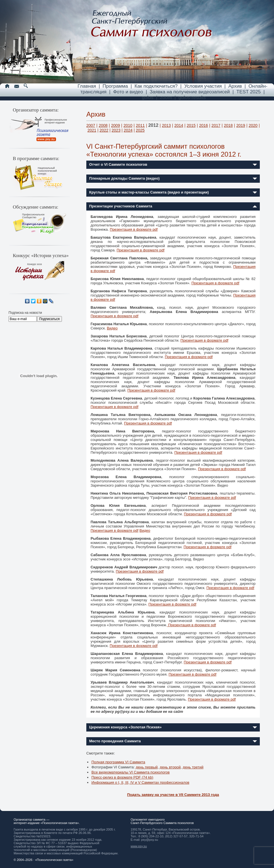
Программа (115, 86)
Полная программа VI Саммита (118, 762)
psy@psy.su (149, 840)
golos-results (192, 97)
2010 (128, 125)
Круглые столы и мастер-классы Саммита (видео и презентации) (149, 192)
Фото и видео (128, 92)
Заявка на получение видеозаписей (190, 92)
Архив (235, 86)
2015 (191, 125)
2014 (179, 125)
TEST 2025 (249, 92)
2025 (140, 130)
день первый (147, 767)
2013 (166, 125)
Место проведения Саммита (115, 741)
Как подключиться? (156, 86)
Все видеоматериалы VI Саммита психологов (131, 772)
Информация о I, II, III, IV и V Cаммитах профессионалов (140, 782)
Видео (112, 328)
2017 (216, 125)
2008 (103, 125)
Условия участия (203, 86)
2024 (128, 130)
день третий (193, 767)
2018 (228, 125)
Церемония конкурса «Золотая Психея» (125, 727)
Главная (87, 86)
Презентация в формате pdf (134, 229)
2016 (203, 125)
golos (148, 97)
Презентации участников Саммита (121, 206)
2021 (92, 130)
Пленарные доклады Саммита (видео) (124, 178)
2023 (116, 130)
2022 (104, 130)
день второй (170, 767)
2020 (253, 125)
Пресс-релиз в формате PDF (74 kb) (122, 777)
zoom (166, 97)
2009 (115, 125)
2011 (140, 125)
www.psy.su (139, 846)
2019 (241, 125)
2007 (91, 125)
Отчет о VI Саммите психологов (118, 164)
